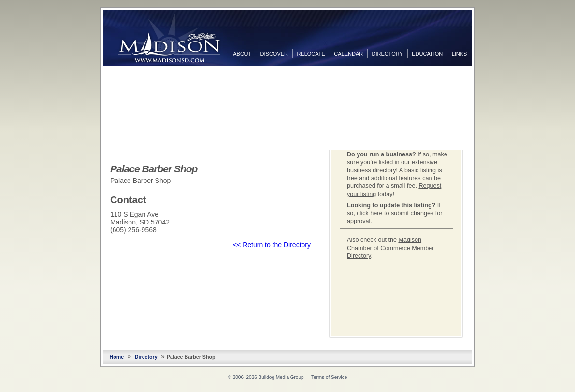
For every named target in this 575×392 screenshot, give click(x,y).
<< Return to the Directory (272, 245)
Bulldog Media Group (281, 377)
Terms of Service (329, 377)
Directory (388, 54)
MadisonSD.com (169, 38)
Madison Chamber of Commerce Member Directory (391, 248)
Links (460, 54)
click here (369, 213)
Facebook (482, 76)
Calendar (348, 54)
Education (427, 54)
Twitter (482, 91)
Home (117, 357)
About (242, 54)
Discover (274, 54)
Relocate (311, 54)
